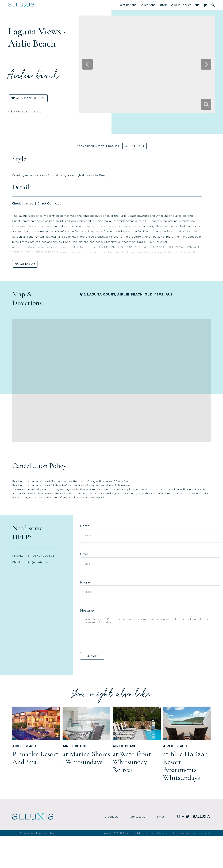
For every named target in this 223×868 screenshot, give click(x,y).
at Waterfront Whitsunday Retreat (132, 762)
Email (84, 554)
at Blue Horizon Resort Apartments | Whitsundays (185, 766)
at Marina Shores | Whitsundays (86, 758)
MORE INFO (24, 264)
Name (85, 526)
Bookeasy (163, 833)
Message (87, 611)
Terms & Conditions (24, 833)
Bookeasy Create (200, 833)
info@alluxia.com (37, 562)
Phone (85, 583)
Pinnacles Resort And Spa (35, 758)
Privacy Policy (46, 833)
